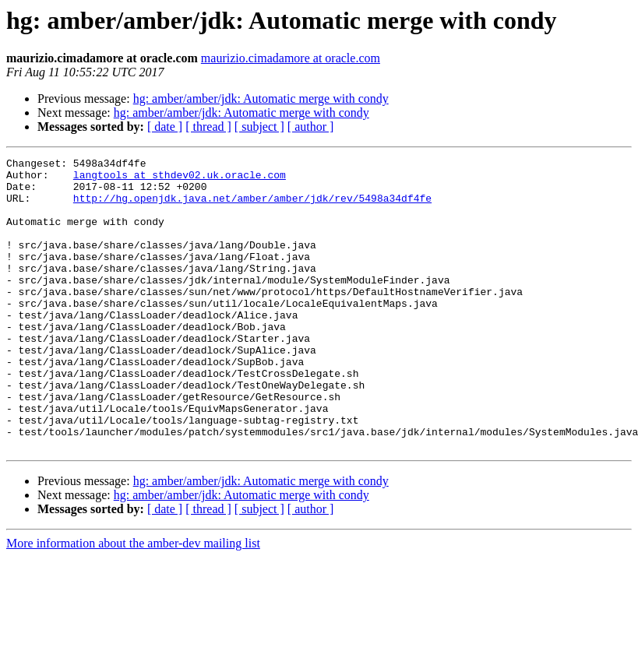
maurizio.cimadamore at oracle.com (291, 58)
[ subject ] (259, 127)
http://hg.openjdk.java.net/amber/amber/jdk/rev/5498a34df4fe (252, 207)
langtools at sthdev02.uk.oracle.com (180, 179)
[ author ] (311, 127)
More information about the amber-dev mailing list (133, 602)
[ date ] (165, 127)
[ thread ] (208, 127)
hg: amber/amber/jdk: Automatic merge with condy (261, 99)
